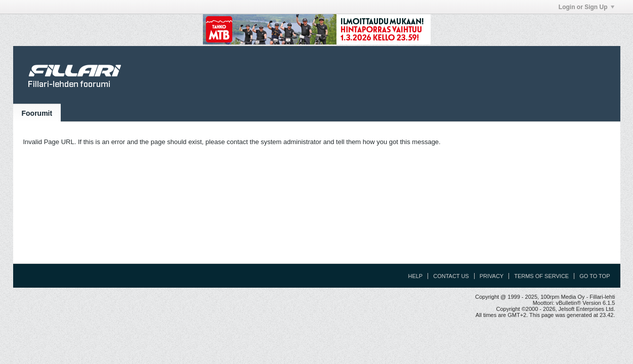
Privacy (492, 276)
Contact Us (451, 276)
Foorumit (37, 113)
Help (415, 276)
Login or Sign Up (586, 7)
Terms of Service (541, 276)
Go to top (595, 276)
